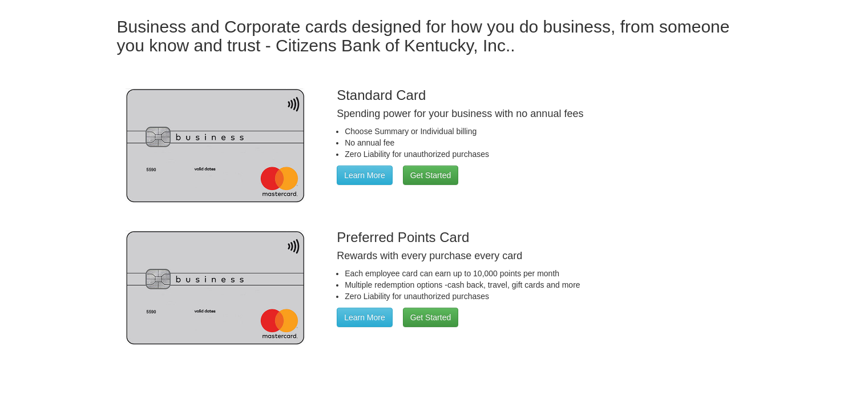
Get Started (431, 175)
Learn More (365, 175)
